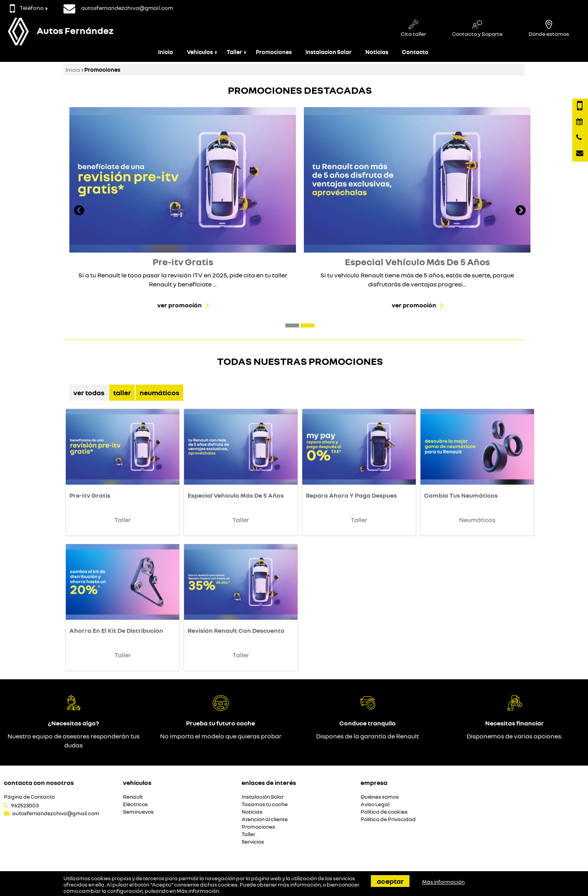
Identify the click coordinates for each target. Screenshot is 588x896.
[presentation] (79, 211)
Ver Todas (89, 392)
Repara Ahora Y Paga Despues (351, 495)
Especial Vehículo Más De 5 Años (236, 495)
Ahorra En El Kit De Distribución (116, 630)
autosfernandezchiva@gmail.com (56, 813)
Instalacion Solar (328, 52)
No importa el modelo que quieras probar (221, 736)
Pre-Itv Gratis (90, 495)
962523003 (25, 805)
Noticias (377, 52)
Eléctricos (135, 804)
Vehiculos (200, 52)
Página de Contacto (29, 797)
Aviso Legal (375, 804)
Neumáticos (159, 392)
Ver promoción (180, 305)
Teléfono (27, 8)
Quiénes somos (380, 797)
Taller (234, 52)
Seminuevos (138, 812)
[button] (292, 325)
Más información (198, 891)
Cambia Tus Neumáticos (461, 495)
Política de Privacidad (388, 819)
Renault (133, 797)
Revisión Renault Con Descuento (236, 630)
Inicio (166, 52)
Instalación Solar (263, 797)
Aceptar (390, 881)
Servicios (253, 842)
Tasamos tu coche (265, 804)
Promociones (274, 52)
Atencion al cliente (265, 819)
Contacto (415, 52)
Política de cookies (384, 812)
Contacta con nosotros (39, 783)
